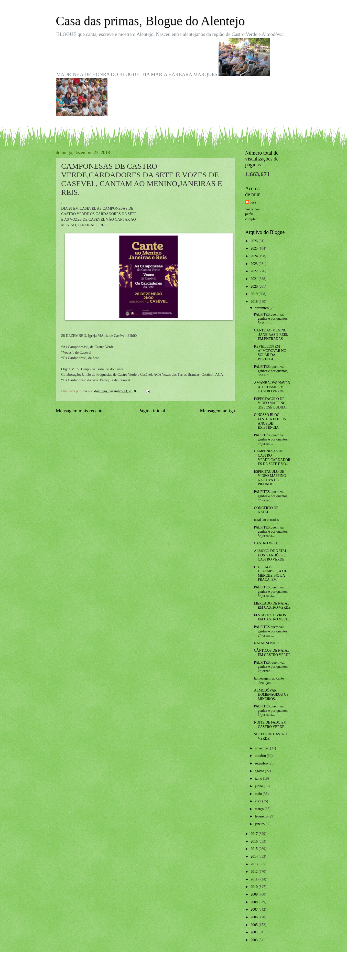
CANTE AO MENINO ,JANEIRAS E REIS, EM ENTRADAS (271, 335)
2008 (254, 902)
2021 (254, 279)
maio (259, 794)
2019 (254, 294)
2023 (254, 264)
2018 (254, 302)
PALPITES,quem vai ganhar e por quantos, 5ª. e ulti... (271, 319)
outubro (261, 756)
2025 (254, 248)
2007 (254, 909)
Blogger (202, 970)
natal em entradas (266, 520)
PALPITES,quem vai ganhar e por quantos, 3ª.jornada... (271, 532)
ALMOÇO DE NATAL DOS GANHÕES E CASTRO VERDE (270, 555)
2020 (254, 287)
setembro (262, 763)
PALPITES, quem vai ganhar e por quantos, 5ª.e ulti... (271, 371)
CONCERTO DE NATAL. (266, 510)
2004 (254, 932)
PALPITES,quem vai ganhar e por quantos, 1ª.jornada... (271, 710)
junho (259, 786)
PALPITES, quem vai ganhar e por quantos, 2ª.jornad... (271, 667)
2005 (254, 925)
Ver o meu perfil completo (252, 214)
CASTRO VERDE (267, 543)
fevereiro (262, 816)
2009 (254, 894)
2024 (254, 256)
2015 (254, 849)
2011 (254, 879)
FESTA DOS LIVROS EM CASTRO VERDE (272, 617)
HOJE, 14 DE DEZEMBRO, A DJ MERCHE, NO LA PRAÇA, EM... (270, 573)
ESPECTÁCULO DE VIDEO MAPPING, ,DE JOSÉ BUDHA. (270, 403)
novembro (262, 748)
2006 (254, 917)
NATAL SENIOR (266, 643)
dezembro (262, 308)
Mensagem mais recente (80, 411)
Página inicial (152, 411)
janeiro (260, 824)
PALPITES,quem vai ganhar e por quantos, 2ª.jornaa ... (271, 631)
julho (259, 778)
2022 (254, 271)
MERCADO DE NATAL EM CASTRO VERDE (272, 606)
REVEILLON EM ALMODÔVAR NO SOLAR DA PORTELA (270, 353)
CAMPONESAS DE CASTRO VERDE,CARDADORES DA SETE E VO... (272, 457)
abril (259, 801)
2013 (254, 864)
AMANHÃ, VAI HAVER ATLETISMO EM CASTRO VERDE (272, 387)
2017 (254, 834)
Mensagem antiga (217, 411)
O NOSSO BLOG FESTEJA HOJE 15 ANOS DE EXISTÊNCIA (270, 421)
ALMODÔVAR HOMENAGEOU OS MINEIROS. (271, 695)
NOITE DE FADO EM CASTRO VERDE (270, 725)
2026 (254, 241)
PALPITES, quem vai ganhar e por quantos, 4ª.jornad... (271, 439)
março (260, 809)
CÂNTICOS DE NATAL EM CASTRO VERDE (272, 653)
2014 (254, 857)
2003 (254, 940)
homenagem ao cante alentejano (269, 681)
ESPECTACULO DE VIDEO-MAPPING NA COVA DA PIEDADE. (270, 478)
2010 (254, 887)
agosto (260, 771)
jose (253, 202)
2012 (254, 872)
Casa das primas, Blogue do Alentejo (150, 21)
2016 (254, 841)
